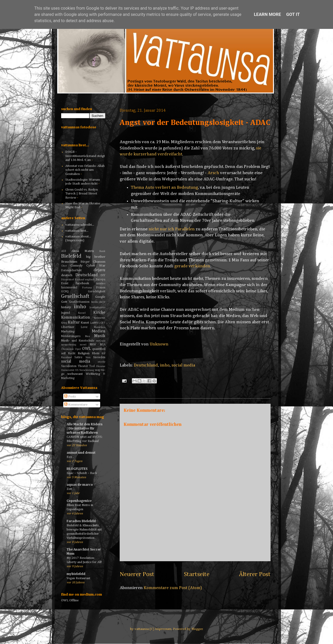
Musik (100, 336)
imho (165, 365)
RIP (104, 353)
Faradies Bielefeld (81, 521)
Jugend (66, 313)
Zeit (69, 489)
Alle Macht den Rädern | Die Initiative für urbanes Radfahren (85, 429)
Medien (99, 331)
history (66, 307)
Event (65, 283)
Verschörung (87, 370)
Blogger (197, 629)
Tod (92, 366)
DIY (103, 275)
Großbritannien (79, 302)
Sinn (88, 357)
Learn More (267, 14)
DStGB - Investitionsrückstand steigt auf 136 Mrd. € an (85, 156)
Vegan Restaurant (78, 578)
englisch (90, 280)
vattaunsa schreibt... (80, 225)
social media (183, 365)
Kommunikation (76, 317)
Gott (64, 302)
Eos (69, 457)
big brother (96, 257)
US (77, 370)
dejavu (100, 270)
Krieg (64, 323)
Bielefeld (71, 256)
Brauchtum (69, 262)
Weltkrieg (93, 374)
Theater (83, 366)
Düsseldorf (68, 280)
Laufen (94, 323)
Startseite (197, 574)
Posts (70, 397)
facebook (82, 283)
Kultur (74, 322)
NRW (93, 345)
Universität (68, 370)
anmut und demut (81, 453)
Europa (101, 280)
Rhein (96, 353)
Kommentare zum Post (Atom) (173, 588)
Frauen (101, 288)
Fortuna (87, 288)
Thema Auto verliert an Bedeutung (164, 188)
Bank (102, 251)
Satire (78, 357)
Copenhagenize (79, 501)
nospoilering (69, 345)
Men (88, 336)
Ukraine (101, 366)
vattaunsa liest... (77, 231)
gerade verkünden (192, 266)
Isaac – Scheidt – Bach (82, 473)
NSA (103, 345)
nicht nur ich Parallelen (172, 229)
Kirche (99, 312)
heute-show (98, 302)
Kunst (85, 323)
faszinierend (69, 288)
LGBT (102, 323)
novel (83, 345)
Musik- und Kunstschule (78, 341)
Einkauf (79, 280)
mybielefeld (76, 574)
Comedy (77, 266)
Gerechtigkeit (97, 292)
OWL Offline (70, 600)
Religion (84, 353)
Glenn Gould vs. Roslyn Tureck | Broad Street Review (82, 194)
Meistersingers (71, 336)
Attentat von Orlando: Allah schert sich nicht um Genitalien (85, 170)
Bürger (85, 262)
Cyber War (96, 266)
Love (84, 327)
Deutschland (146, 365)
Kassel (82, 313)
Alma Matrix (83, 251)
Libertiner (68, 327)
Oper (78, 349)
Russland (66, 357)
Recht (72, 353)
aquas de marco (80, 485)
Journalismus (97, 307)
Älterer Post (255, 574)
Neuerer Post (137, 574)
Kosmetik (100, 318)
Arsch (213, 173)
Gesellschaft (75, 296)
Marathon (100, 327)
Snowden (99, 357)
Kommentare (76, 405)
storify (101, 362)
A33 (64, 251)
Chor (64, 266)
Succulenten (69, 366)
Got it (293, 14)
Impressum (163, 629)
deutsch (67, 275)
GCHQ (65, 292)
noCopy (101, 341)
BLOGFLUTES (77, 469)
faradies (101, 283)
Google (100, 297)
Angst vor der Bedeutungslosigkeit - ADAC (195, 123)
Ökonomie (68, 349)
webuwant (75, 374)
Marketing (68, 332)
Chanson (99, 262)
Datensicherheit (71, 270)
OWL (87, 349)
